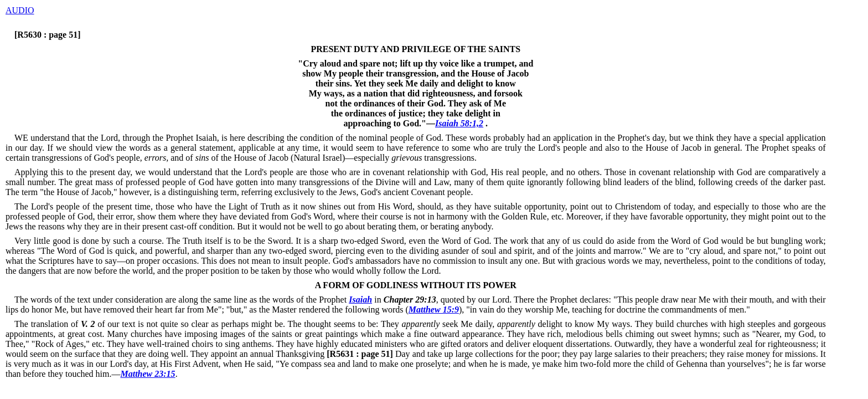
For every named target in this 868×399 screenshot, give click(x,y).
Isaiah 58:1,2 (459, 123)
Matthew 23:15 (148, 374)
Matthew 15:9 (434, 310)
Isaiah (360, 300)
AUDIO (20, 10)
